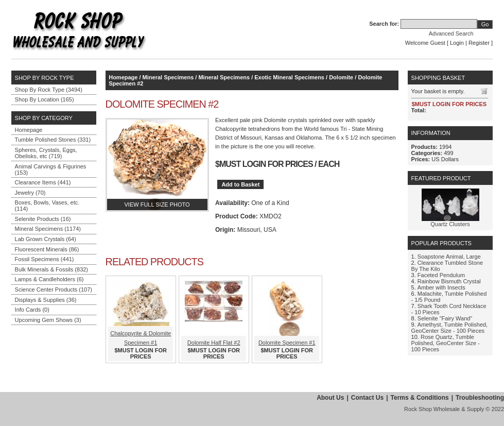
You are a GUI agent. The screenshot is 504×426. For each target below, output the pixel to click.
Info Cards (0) (32, 310)
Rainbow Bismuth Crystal (449, 281)
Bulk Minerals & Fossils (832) (51, 269)
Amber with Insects (441, 287)
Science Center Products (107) (54, 289)
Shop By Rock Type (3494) (49, 90)
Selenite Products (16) (43, 219)
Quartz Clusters (450, 224)
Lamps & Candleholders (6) (49, 279)
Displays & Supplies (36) (46, 300)
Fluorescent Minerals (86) (47, 249)
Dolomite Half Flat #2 (214, 343)
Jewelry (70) (30, 193)
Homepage (29, 130)
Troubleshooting (480, 398)
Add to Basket (240, 184)
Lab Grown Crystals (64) (46, 239)
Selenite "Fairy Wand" (445, 318)
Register (479, 43)
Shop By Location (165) (45, 99)
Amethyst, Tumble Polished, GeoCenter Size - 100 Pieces (450, 328)
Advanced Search (451, 33)
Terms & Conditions (420, 398)
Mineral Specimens (168, 77)
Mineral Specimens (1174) (48, 229)
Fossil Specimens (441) (45, 259)
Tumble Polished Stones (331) (53, 140)
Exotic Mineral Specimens (289, 77)
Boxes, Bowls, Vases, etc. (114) (47, 206)
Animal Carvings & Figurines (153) (51, 169)
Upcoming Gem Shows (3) (48, 320)
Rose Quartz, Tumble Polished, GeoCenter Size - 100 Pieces (446, 343)
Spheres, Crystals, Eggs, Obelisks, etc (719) (46, 153)
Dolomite (341, 77)
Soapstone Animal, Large (449, 257)
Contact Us (367, 398)
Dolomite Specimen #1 (287, 343)
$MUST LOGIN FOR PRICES (264, 164)
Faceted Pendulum (441, 275)
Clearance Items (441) (43, 182)
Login (457, 43)
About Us (330, 398)
